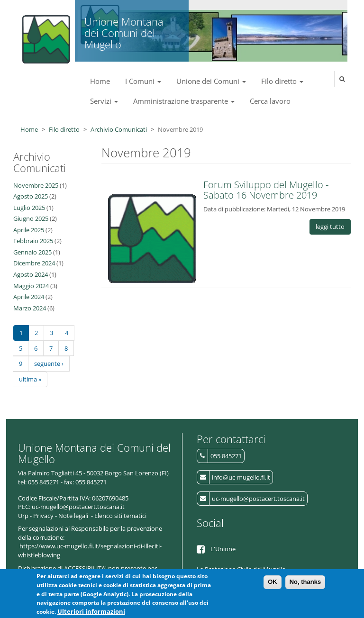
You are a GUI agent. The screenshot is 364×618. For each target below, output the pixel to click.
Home (100, 81)
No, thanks (305, 585)
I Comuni (143, 81)
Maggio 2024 (31, 286)
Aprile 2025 (29, 230)
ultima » (30, 379)
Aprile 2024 (29, 297)
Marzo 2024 (30, 308)
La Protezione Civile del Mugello (241, 569)
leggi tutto (330, 227)
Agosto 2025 (31, 196)
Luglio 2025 (29, 208)
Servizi (104, 101)
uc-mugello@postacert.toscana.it (258, 499)
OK (273, 585)
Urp (23, 516)
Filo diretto (282, 81)
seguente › (49, 364)
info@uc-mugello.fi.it (241, 477)
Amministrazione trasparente (184, 101)
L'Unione (223, 549)
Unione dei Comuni (211, 81)
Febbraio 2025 (33, 241)
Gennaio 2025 (32, 252)
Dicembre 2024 (34, 263)
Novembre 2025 (36, 185)
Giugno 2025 (31, 218)
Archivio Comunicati (119, 129)
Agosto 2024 (31, 274)
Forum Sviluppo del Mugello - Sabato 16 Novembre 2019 (266, 190)
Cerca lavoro (270, 101)
